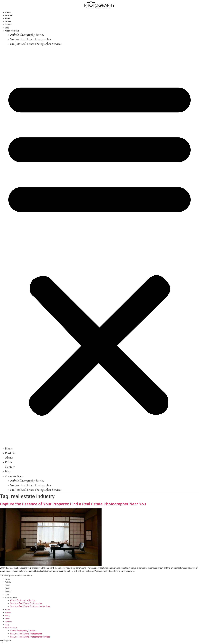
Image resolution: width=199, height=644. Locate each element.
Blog (7, 28)
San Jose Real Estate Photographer (31, 39)
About (8, 19)
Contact (9, 25)
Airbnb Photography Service (27, 35)
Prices (8, 22)
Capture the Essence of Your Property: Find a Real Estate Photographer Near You (73, 504)
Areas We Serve (12, 31)
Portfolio (9, 16)
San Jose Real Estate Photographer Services (36, 44)
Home (8, 13)
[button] (99, 246)
